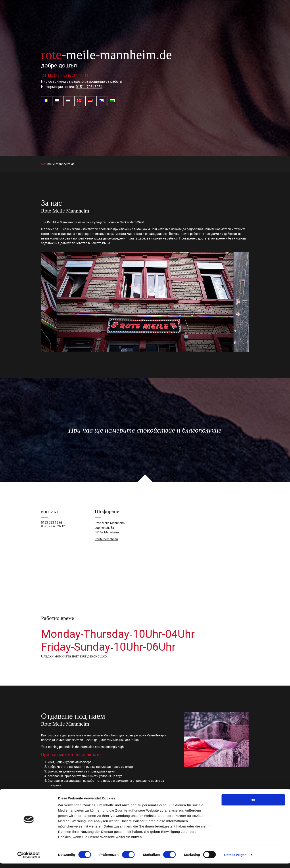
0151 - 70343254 (89, 87)
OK (253, 804)
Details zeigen (235, 859)
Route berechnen (106, 539)
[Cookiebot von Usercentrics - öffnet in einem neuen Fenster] (29, 859)
